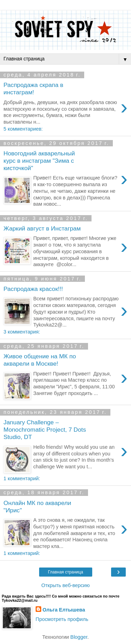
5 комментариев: (23, 129)
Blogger (79, 637)
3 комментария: (22, 332)
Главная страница (65, 572)
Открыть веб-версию (65, 585)
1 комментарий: (22, 478)
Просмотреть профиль (62, 619)
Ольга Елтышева (64, 610)
